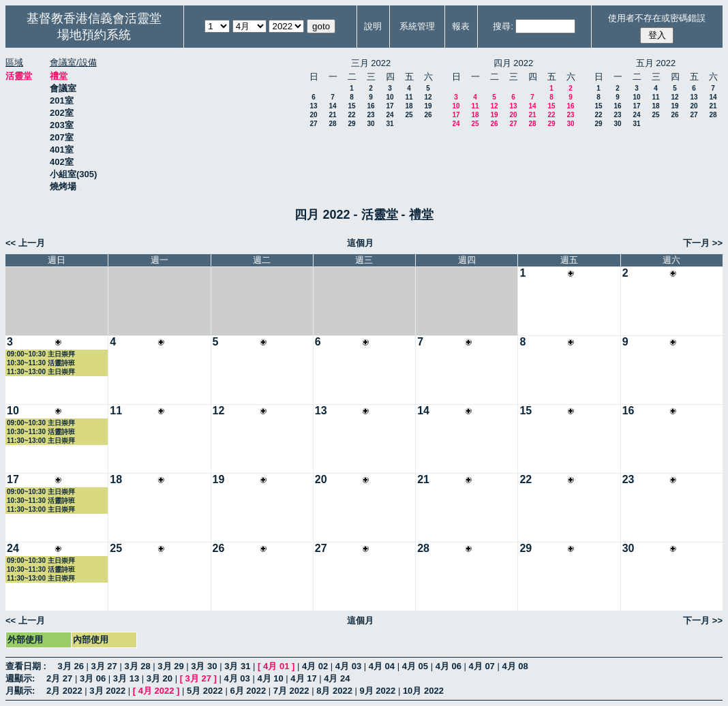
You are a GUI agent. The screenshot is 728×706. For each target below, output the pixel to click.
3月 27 (104, 666)
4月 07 (482, 666)
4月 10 (270, 678)
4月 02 (315, 666)
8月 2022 (334, 691)
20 (313, 115)
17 (390, 106)
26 (428, 115)
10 (390, 97)
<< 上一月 (25, 243)
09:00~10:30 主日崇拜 (41, 354)
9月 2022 (378, 691)
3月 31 (237, 666)
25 (409, 115)
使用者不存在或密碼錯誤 (657, 18)
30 (370, 124)
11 (409, 97)
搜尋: (503, 26)
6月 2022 (248, 691)
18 (409, 106)
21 (332, 115)
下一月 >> (703, 243)
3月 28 (137, 666)
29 (351, 124)
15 (351, 106)
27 (313, 124)
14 (332, 106)
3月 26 (71, 666)
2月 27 (59, 678)
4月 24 (337, 678)
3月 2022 (107, 691)
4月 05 (415, 666)
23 (370, 115)
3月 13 (126, 678)
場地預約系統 (94, 35)
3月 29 (170, 666)
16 (370, 106)
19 (428, 106)
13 (313, 106)
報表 (461, 26)
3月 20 (160, 678)
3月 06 (93, 678)
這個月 (360, 243)
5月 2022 (205, 691)
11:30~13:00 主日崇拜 (41, 372)
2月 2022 (64, 691)
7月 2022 (291, 691)
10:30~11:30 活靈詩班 (41, 363)
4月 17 (303, 678)
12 (428, 97)
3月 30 (204, 666)
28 (332, 124)
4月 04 (382, 666)
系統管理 (417, 26)
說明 (373, 26)
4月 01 (276, 666)
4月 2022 (156, 691)
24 (390, 115)
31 (390, 124)
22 (351, 115)
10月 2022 (423, 691)
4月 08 (515, 666)
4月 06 (449, 666)
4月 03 (348, 666)
